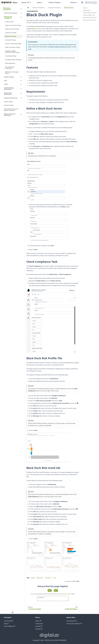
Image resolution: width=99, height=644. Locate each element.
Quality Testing (9, 77)
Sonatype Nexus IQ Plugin (13, 60)
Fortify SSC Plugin (11, 40)
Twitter (38, 621)
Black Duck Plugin (11, 36)
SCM (5, 81)
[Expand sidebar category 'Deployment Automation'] (21, 94)
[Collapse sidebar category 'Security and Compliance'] (21, 17)
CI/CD (6, 84)
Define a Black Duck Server (58, 47)
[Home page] (28, 8)
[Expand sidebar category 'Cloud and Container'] (21, 13)
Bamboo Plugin (9, 105)
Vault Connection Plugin (13, 47)
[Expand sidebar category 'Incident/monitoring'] (21, 98)
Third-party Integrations (7, 9)
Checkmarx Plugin (11, 33)
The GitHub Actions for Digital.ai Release (11, 110)
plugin (33, 578)
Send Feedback (9, 626)
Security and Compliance (8, 17)
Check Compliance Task (89, 15)
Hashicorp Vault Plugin (12, 29)
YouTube (39, 629)
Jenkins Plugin (8, 102)
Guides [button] (39, 2)
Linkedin (39, 626)
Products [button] (73, 2)
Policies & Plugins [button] (54, 2)
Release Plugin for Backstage (10, 115)
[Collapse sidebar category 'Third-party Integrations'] (21, 9)
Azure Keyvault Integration (10, 68)
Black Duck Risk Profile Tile (90, 17)
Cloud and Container (11, 13)
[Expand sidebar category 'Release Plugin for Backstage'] (21, 115)
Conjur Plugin (9, 22)
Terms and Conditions (74, 624)
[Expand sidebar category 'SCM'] (21, 81)
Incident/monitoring (11, 98)
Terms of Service (68, 594)
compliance (48, 578)
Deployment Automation (8, 94)
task (55, 578)
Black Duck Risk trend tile (90, 20)
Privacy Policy (59, 594)
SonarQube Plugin (11, 56)
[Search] (91, 2)
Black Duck (38, 29)
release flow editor (38, 58)
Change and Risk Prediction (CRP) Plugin (12, 52)
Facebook (39, 624)
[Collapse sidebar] (13, 612)
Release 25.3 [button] (26, 2)
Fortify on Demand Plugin (13, 44)
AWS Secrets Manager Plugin (12, 73)
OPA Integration (10, 63)
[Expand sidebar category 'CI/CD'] (21, 84)
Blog (6, 624)
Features (85, 8)
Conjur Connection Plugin (13, 25)
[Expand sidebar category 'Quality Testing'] (21, 77)
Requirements (87, 10)
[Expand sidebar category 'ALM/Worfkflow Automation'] (21, 89)
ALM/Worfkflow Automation (9, 89)
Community (8, 621)
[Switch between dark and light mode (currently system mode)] (82, 2)
